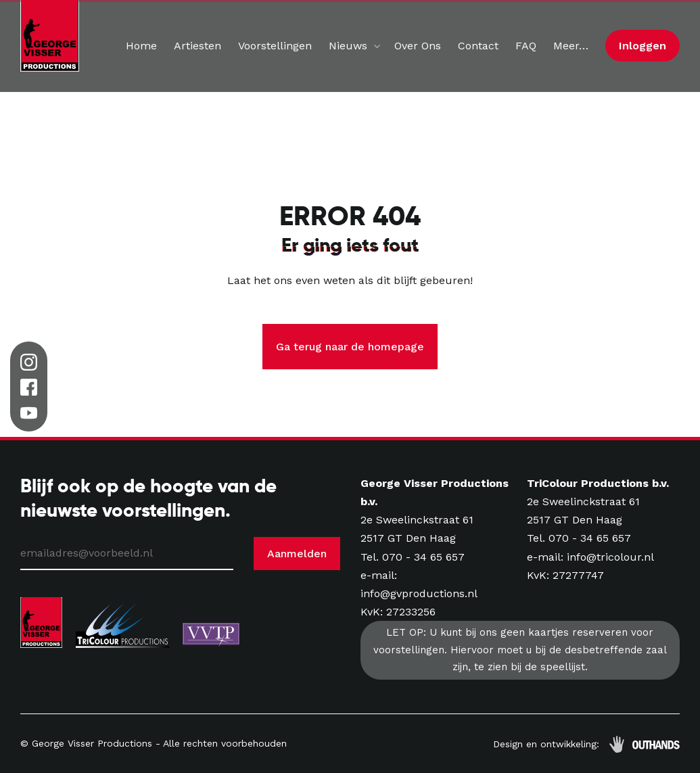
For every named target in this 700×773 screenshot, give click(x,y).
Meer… (571, 46)
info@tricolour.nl (610, 557)
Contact (478, 46)
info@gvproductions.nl (419, 593)
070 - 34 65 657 (423, 557)
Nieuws (348, 46)
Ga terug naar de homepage (350, 347)
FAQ (526, 46)
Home (141, 46)
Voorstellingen (275, 46)
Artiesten (197, 46)
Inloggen (643, 46)
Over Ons (418, 46)
